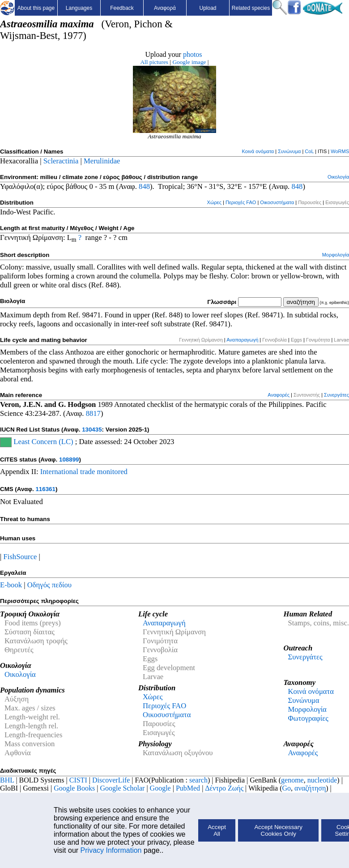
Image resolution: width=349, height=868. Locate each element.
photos (193, 54)
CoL (309, 151)
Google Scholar (122, 788)
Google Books (74, 788)
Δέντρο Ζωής (224, 788)
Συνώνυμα (289, 151)
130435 (92, 430)
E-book (11, 585)
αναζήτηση (310, 788)
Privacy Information (111, 850)
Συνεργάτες (336, 395)
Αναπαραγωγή (242, 340)
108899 (69, 460)
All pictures (154, 62)
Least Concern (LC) (42, 442)
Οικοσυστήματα (277, 202)
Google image (189, 62)
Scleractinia (61, 161)
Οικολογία (338, 177)
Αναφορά (165, 8)
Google (160, 788)
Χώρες (214, 202)
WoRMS (340, 151)
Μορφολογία (336, 255)
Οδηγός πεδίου (49, 585)
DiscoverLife (111, 780)
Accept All (217, 830)
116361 (45, 489)
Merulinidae (102, 161)
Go (287, 788)
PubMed (188, 788)
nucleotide (322, 780)
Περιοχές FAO (241, 202)
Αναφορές (279, 395)
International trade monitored (84, 472)
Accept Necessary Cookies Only (278, 830)
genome (292, 780)
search (198, 780)
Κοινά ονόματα (258, 151)
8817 (93, 413)
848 (144, 186)
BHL (7, 780)
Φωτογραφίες (308, 718)
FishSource (20, 557)
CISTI (78, 780)
